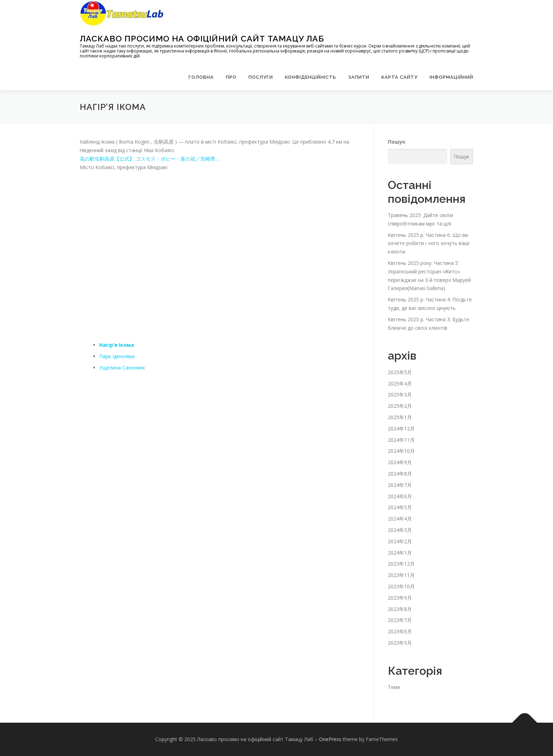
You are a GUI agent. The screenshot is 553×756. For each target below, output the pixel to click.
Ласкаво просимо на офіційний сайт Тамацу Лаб (202, 38)
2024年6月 (400, 496)
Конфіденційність (311, 77)
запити (359, 77)
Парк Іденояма (117, 356)
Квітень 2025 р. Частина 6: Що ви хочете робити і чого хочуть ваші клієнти (429, 243)
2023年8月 (400, 609)
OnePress (330, 739)
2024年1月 (400, 553)
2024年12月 (401, 429)
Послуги (261, 77)
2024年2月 (400, 541)
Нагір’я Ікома (117, 345)
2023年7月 (400, 620)
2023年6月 (400, 631)
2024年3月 (400, 530)
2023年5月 (400, 643)
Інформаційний (451, 77)
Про (231, 77)
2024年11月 (401, 440)
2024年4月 (400, 519)
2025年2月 (400, 406)
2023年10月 (401, 586)
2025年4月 (400, 383)
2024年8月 (400, 474)
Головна (201, 77)
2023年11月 (401, 575)
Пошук (397, 142)
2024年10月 (401, 451)
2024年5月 (400, 507)
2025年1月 (400, 417)
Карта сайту (400, 77)
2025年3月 (400, 394)
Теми (394, 687)
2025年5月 (400, 372)
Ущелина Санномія (122, 368)
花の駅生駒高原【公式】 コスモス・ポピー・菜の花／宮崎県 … (150, 159)
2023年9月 (400, 598)
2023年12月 (401, 564)
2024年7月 (400, 485)
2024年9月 (400, 462)
